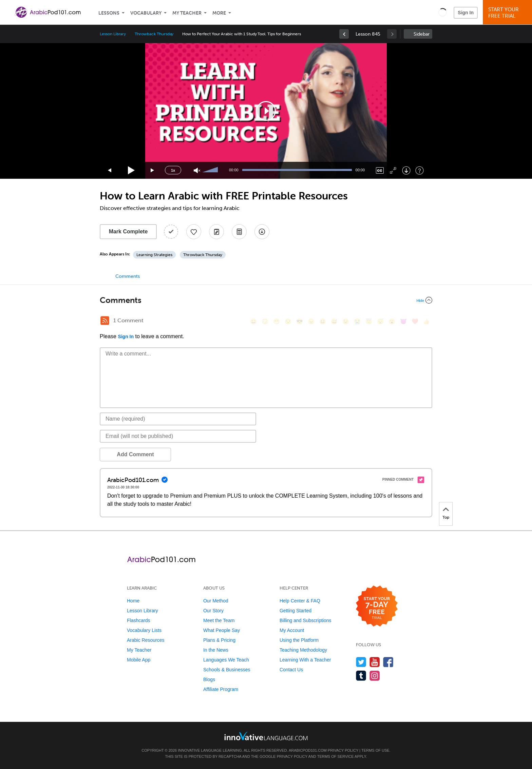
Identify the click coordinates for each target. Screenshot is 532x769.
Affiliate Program (221, 689)
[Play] (131, 170)
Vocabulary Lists (144, 630)
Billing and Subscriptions (306, 620)
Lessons (109, 13)
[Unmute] (197, 170)
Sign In (466, 13)
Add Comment (135, 454)
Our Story (213, 611)
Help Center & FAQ (300, 601)
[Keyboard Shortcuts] (420, 170)
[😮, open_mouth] (392, 321)
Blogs (209, 679)
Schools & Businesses (227, 670)
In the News (216, 650)
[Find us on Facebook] (388, 662)
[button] (443, 12)
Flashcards (138, 620)
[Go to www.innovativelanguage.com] (266, 736)
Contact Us (291, 670)
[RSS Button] (105, 321)
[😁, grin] (277, 321)
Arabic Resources (146, 640)
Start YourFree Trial (508, 13)
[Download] (406, 170)
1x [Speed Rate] (173, 170)
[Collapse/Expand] (266, 300)
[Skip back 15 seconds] (110, 170)
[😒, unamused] (288, 321)
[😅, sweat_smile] (334, 321)
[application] (266, 111)
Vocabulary (146, 13)
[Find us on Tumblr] (361, 676)
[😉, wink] (346, 321)
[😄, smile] (253, 321)
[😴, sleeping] (380, 321)
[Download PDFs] (239, 232)
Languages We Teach (226, 660)
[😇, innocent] (369, 321)
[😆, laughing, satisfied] (323, 321)
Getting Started (296, 611)
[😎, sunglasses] (300, 321)
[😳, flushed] (265, 321)
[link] (344, 34)
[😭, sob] (357, 321)
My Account (292, 630)
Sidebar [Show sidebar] (422, 34)
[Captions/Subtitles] (380, 170)
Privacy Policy (343, 750)
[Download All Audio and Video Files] (262, 232)
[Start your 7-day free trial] (377, 606)
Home (133, 601)
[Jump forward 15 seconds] (153, 170)
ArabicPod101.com (308, 750)
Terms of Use (375, 750)
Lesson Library (113, 34)
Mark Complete (128, 232)
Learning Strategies (154, 255)
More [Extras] (219, 13)
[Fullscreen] (393, 170)
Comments (128, 276)
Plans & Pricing (219, 640)
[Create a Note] (216, 232)
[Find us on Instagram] (375, 676)
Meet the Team (219, 620)
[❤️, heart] (415, 321)
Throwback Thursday (154, 34)
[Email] (178, 436)
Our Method (216, 601)
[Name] (178, 419)
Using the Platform (299, 640)
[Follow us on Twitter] (361, 662)
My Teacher (187, 13)
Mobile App (139, 660)
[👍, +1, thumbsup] (426, 321)
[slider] (211, 170)
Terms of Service (336, 756)
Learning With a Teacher (305, 660)
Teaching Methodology (303, 650)
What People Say (222, 630)
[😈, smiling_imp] (403, 321)
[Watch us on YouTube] (375, 662)
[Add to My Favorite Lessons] (194, 232)
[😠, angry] (311, 321)
